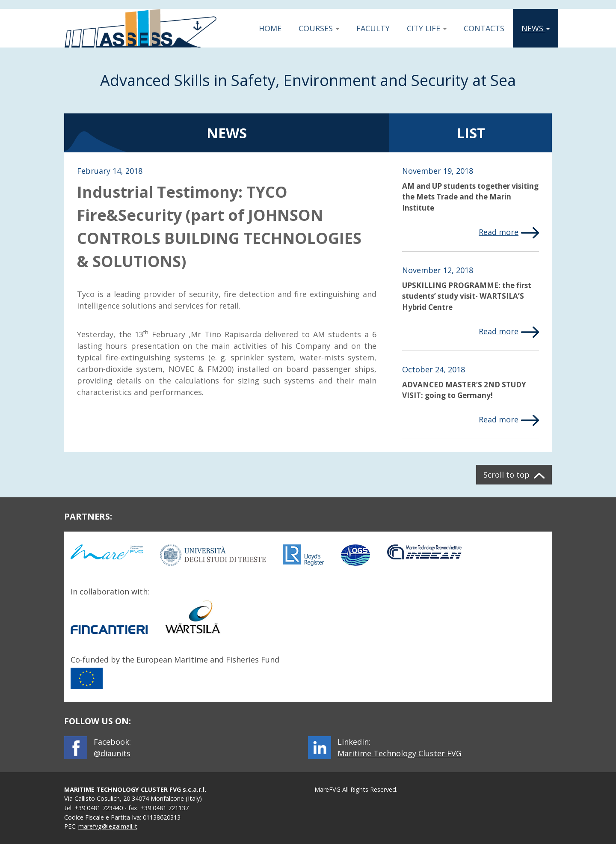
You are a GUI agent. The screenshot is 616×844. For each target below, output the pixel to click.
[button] (514, 475)
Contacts (484, 28)
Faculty (373, 28)
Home (270, 28)
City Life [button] (427, 28)
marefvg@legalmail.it (108, 826)
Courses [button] (319, 28)
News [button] (539, 28)
